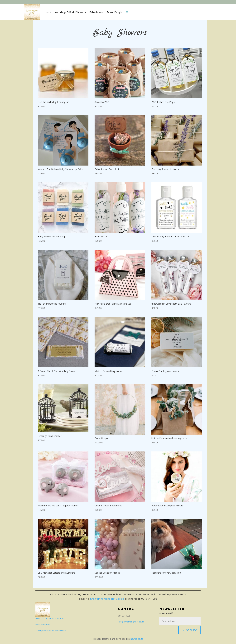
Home (48, 12)
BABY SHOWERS (43, 625)
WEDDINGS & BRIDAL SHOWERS (50, 619)
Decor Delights (115, 12)
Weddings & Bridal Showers (70, 12)
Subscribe (189, 630)
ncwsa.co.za (137, 639)
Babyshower (96, 12)
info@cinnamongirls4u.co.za (107, 599)
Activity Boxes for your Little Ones (51, 631)
